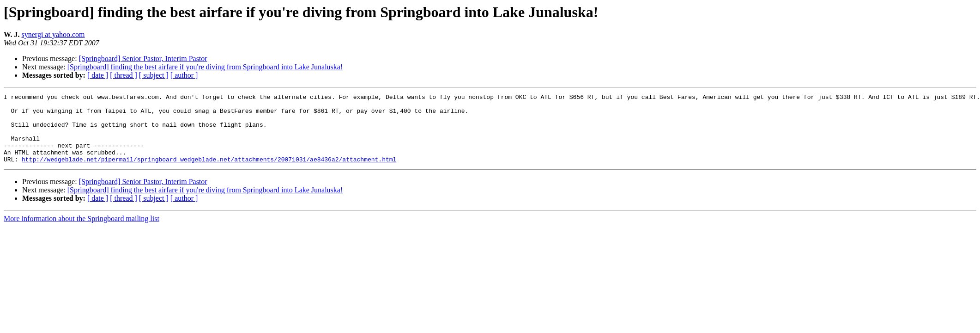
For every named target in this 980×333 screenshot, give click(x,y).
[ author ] (184, 75)
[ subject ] (154, 75)
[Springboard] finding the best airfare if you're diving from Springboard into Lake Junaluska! (205, 67)
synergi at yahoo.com (53, 34)
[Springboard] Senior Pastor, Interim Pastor (143, 59)
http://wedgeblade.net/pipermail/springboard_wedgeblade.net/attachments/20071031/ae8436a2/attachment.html (209, 173)
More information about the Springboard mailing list (82, 232)
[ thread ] (124, 75)
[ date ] (98, 75)
